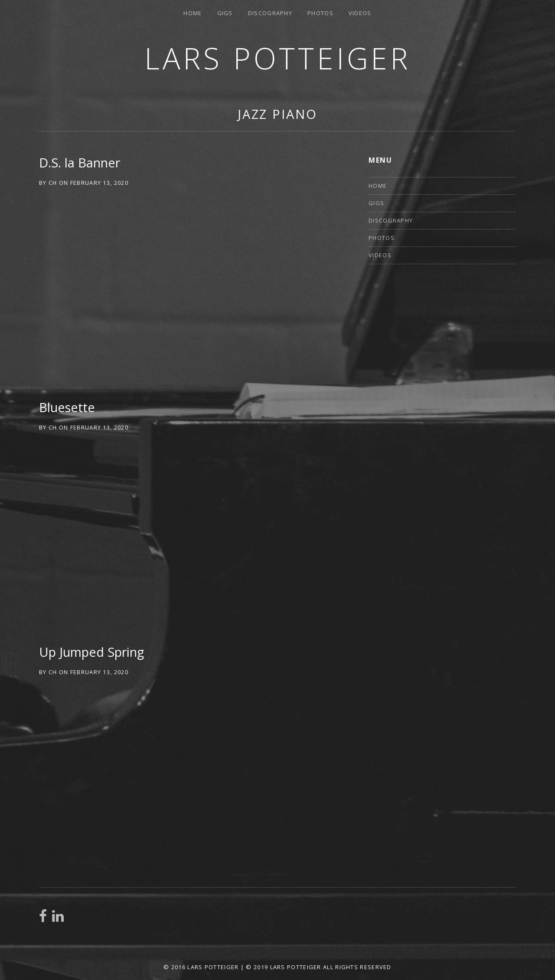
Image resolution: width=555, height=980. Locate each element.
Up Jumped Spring (91, 652)
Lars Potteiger (277, 58)
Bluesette (67, 407)
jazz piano (277, 114)
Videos (360, 13)
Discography (270, 13)
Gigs (225, 13)
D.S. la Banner (80, 162)
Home (193, 13)
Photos (320, 13)
